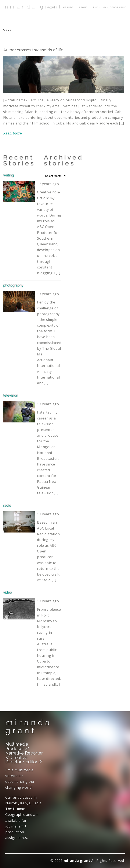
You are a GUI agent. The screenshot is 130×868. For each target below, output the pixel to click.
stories (52, 7)
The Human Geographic (110, 7)
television (11, 395)
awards (68, 7)
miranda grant (33, 7)
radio (7, 505)
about (83, 7)
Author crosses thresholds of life (33, 50)
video (8, 592)
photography (13, 285)
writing (8, 175)
